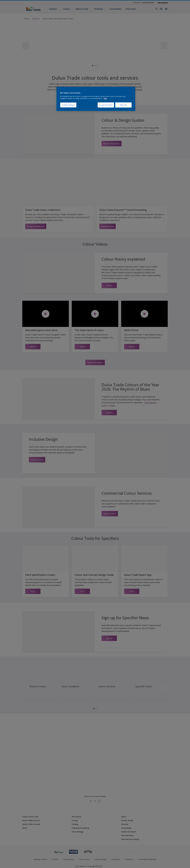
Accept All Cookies (106, 105)
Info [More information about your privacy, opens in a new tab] (105, 98)
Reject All (123, 105)
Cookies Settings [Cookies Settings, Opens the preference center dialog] (68, 105)
